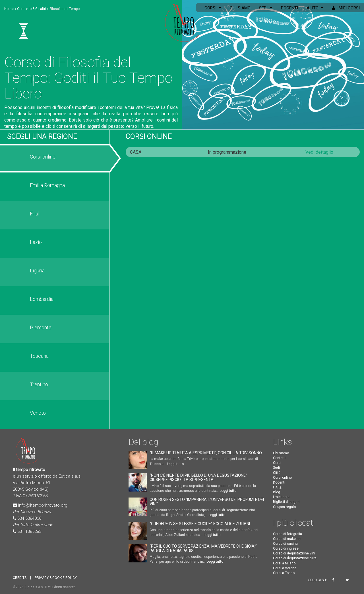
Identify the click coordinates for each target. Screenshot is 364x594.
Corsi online (149, 136)
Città (277, 473)
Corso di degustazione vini (294, 553)
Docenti (289, 8)
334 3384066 (29, 518)
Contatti (279, 458)
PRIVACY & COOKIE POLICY (56, 578)
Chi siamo (240, 8)
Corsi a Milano (284, 563)
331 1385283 (29, 531)
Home (9, 9)
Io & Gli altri (37, 9)
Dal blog (143, 442)
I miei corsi (346, 8)
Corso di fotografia (288, 534)
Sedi (266, 8)
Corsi (213, 8)
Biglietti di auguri (286, 502)
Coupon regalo (284, 507)
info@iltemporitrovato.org (43, 505)
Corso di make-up (287, 539)
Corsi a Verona (285, 568)
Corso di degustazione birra (295, 558)
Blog (277, 492)
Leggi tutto (175, 464)
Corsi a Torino (284, 573)
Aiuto (315, 8)
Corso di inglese (286, 548)
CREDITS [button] (20, 578)
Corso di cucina (285, 544)
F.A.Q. (277, 487)
